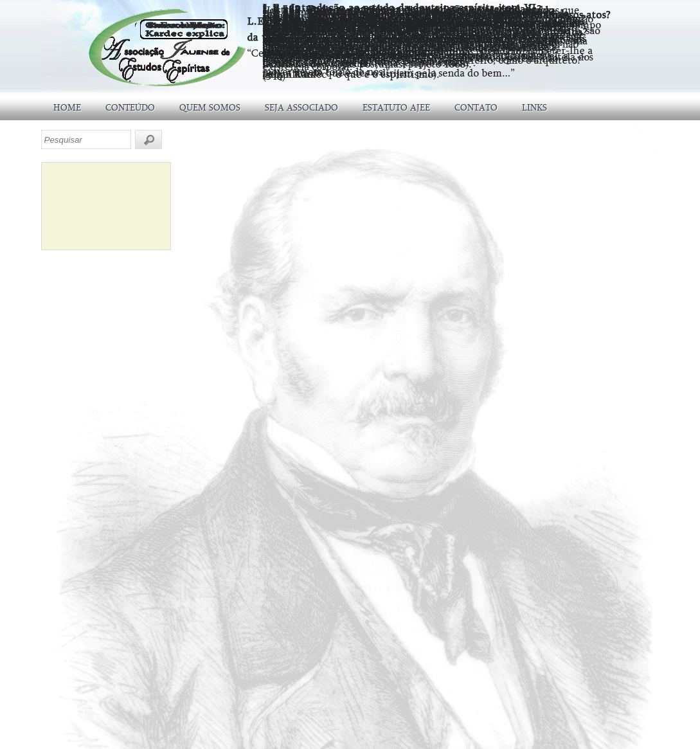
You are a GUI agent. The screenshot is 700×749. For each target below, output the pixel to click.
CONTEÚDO (130, 107)
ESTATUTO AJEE (396, 107)
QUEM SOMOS (210, 107)
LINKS (534, 107)
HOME (67, 107)
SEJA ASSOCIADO (301, 107)
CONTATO (476, 107)
